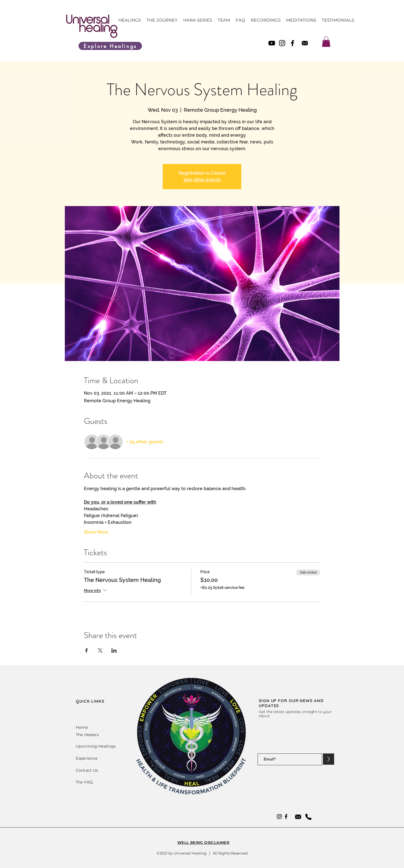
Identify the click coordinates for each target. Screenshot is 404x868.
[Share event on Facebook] (87, 650)
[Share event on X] (100, 650)
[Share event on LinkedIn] (114, 650)
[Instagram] (282, 43)
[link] (326, 42)
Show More (96, 532)
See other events (202, 180)
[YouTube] (272, 43)
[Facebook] (292, 43)
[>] (329, 759)
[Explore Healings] (110, 46)
